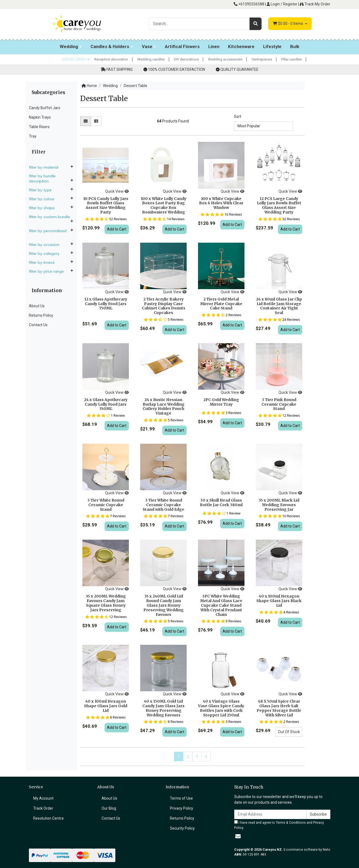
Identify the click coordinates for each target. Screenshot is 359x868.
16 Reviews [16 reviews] (233, 214)
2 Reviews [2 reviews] (233, 315)
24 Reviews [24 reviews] (291, 320)
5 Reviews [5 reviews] (176, 320)
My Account (43, 798)
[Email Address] (270, 814)
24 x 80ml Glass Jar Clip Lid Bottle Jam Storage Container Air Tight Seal (279, 306)
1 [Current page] (179, 756)
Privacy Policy (182, 808)
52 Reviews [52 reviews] (118, 219)
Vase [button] (147, 46)
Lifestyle (272, 46)
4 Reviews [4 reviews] (291, 612)
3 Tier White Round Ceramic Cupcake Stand (106, 505)
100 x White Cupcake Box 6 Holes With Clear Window (221, 203)
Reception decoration (111, 59)
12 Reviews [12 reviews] (291, 415)
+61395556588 (249, 4)
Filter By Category (46, 253)
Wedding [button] (69, 46)
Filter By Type (42, 190)
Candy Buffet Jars (45, 108)
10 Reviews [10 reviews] (291, 516)
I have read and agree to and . (279, 825)
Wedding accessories (225, 59)
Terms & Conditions (291, 823)
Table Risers (39, 127)
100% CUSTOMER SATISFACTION (177, 69)
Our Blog (109, 808)
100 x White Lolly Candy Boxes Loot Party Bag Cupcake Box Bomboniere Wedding (164, 205)
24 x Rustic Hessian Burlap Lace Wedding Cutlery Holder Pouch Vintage (164, 406)
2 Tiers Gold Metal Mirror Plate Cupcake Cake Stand (221, 304)
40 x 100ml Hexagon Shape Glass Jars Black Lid (279, 601)
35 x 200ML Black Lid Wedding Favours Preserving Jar (279, 505)
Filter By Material (46, 167)
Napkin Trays (40, 117)
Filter (39, 152)
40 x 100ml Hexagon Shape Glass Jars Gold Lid (106, 706)
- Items (288, 24)
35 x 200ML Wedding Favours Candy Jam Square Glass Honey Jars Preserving (106, 603)
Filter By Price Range (48, 271)
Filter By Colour (44, 199)
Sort (238, 116)
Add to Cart (117, 229)
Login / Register (282, 4)
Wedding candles (151, 59)
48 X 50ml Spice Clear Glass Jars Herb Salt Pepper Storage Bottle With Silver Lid (279, 708)
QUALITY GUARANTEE (239, 69)
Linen (214, 46)
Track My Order (315, 4)
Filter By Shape (44, 208)
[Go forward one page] (206, 757)
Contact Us (38, 325)
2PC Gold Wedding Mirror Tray (221, 402)
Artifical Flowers (182, 46)
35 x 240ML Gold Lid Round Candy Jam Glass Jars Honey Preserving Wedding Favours (164, 605)
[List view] (96, 121)
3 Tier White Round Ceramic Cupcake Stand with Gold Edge (163, 505)
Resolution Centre (48, 818)
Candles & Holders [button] (110, 46)
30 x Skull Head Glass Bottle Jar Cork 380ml (221, 503)
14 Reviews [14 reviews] (176, 219)
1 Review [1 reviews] (118, 415)
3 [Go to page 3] (197, 756)
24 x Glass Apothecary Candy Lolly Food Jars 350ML (106, 404)
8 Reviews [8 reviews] (118, 717)
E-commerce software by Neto (307, 850)
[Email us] (238, 836)
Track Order (43, 808)
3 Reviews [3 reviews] (233, 413)
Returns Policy (41, 315)
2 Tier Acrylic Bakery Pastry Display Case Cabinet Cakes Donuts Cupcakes (164, 306)
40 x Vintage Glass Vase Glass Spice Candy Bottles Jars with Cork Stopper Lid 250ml (221, 708)
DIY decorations (186, 59)
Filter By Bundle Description (42, 178)
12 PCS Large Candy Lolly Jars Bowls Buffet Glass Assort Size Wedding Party (279, 205)
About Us (37, 306)
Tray (33, 136)
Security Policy (182, 828)
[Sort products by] (263, 126)
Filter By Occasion (46, 245)
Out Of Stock (289, 732)
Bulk (295, 46)
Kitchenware (241, 46)
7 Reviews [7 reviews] (118, 516)
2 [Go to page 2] (188, 756)
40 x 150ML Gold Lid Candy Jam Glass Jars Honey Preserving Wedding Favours (163, 708)
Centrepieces (262, 59)
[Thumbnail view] (86, 121)
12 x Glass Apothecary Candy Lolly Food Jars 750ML (106, 304)
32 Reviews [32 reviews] (291, 219)
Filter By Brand (44, 262)
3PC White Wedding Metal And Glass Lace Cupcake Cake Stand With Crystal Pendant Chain (221, 605)
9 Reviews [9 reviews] (233, 621)
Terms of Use (181, 798)
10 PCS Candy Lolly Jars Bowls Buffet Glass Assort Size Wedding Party (106, 205)
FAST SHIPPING (120, 69)
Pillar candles (291, 59)
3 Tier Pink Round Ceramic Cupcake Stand (279, 404)
